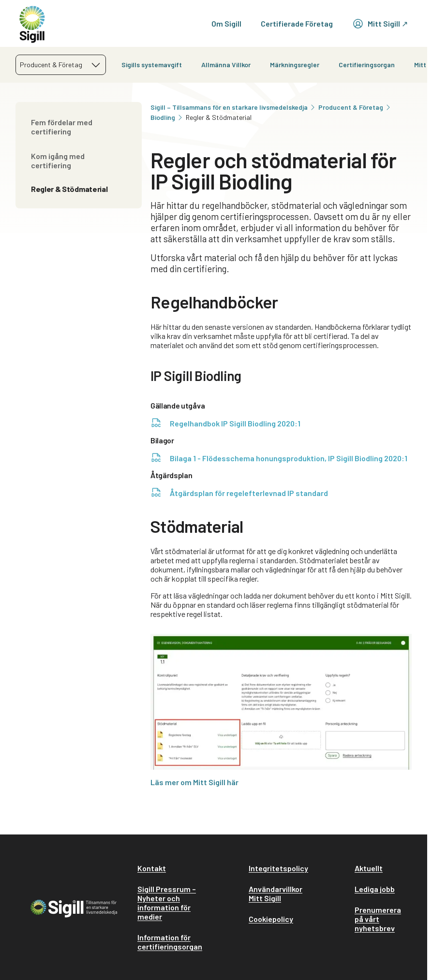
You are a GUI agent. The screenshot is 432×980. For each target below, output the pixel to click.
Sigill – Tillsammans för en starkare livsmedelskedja (233, 107)
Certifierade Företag (297, 23)
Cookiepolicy (271, 919)
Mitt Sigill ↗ (380, 24)
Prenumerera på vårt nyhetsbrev (378, 919)
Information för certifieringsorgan (170, 942)
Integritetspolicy (278, 868)
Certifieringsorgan (367, 65)
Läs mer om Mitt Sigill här (194, 782)
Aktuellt (369, 868)
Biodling (167, 117)
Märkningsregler (295, 65)
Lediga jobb (375, 889)
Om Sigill (226, 23)
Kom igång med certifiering (58, 161)
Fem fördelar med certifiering (62, 127)
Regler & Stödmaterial (69, 189)
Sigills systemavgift (152, 65)
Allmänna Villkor (226, 65)
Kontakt (152, 868)
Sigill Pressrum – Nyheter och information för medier (167, 903)
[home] (32, 23)
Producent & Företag (355, 107)
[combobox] (61, 65)
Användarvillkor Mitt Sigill (276, 893)
